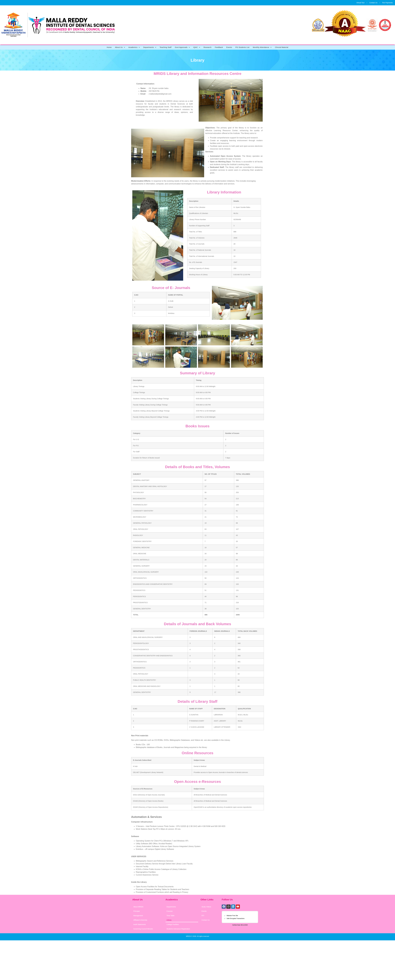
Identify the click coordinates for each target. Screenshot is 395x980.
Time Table (170, 916)
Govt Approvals (182, 47)
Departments (150, 47)
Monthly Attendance (262, 47)
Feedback (219, 47)
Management (138, 916)
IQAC (197, 47)
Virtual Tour (360, 3)
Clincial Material (282, 47)
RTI (203, 916)
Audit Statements (140, 924)
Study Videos (206, 907)
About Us (120, 47)
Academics (134, 47)
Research (208, 47)
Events (229, 47)
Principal (137, 911)
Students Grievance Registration (178, 929)
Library (169, 920)
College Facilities (173, 924)
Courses (170, 911)
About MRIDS (138, 907)
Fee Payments (387, 3)
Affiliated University (140, 920)
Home (109, 47)
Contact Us (373, 3)
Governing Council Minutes (143, 929)
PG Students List (242, 47)
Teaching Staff (166, 47)
